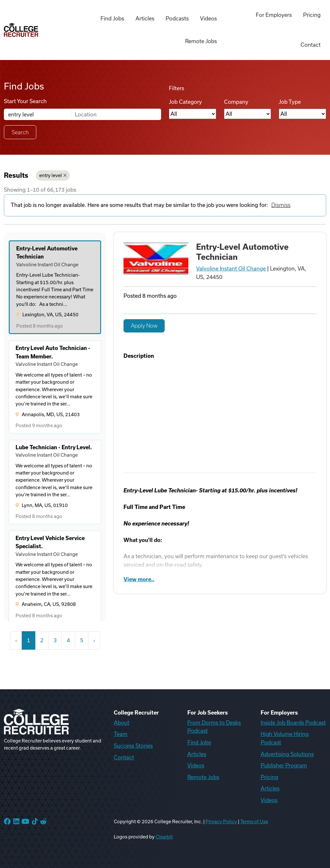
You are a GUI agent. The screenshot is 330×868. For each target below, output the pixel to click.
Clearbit (164, 837)
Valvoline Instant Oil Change (231, 269)
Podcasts (177, 18)
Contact (311, 45)
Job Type (290, 102)
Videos (208, 18)
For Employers (274, 15)
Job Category (185, 102)
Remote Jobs (201, 41)
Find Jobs (112, 18)
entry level (53, 175)
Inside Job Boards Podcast (293, 723)
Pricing (312, 15)
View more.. (139, 579)
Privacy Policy (221, 822)
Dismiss (281, 205)
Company (236, 102)
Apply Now (144, 326)
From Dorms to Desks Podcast (214, 727)
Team (121, 734)
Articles (145, 18)
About (122, 723)
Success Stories (133, 746)
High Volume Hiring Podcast (285, 738)
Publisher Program (284, 766)
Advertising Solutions (287, 754)
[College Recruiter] (21, 30)
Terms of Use (254, 822)
